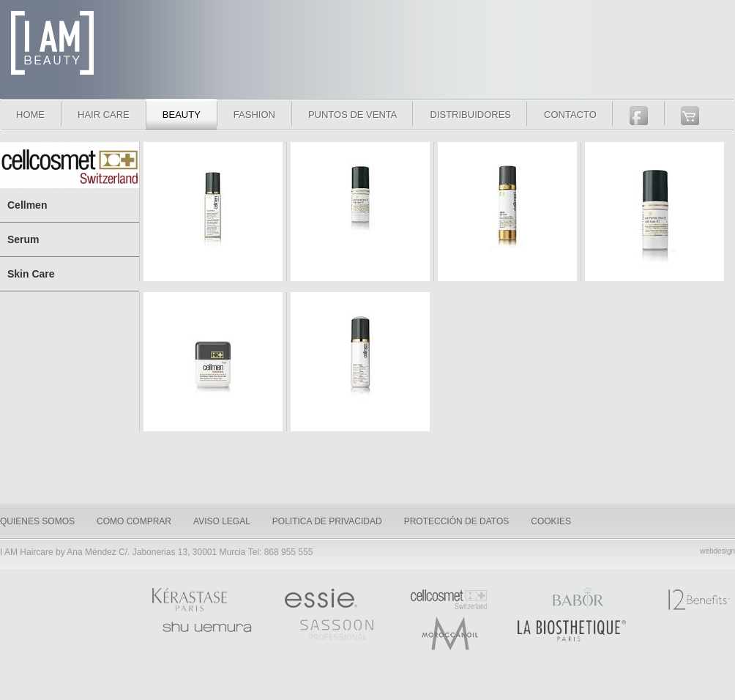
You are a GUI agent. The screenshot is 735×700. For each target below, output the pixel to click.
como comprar (134, 521)
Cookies (551, 521)
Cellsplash (213, 216)
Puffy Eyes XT (654, 216)
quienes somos (37, 521)
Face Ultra (507, 216)
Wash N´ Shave (360, 366)
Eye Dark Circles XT (360, 216)
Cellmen (27, 205)
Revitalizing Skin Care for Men (213, 366)
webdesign (717, 551)
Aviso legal (222, 521)
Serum (23, 239)
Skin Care (31, 274)
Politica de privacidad (327, 521)
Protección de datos (457, 521)
